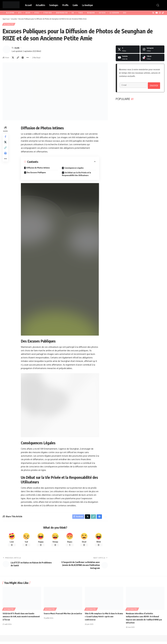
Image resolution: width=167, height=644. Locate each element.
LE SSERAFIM (114, 13)
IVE (73, 13)
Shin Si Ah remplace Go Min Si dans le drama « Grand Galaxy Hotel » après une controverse (103, 619)
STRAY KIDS (48, 13)
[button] (158, 5)
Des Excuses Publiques (37, 174)
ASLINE (18, 48)
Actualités (9, 25)
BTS (20, 13)
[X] (153, 13)
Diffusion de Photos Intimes (38, 169)
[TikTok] (163, 13)
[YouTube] (157, 13)
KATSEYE (102, 13)
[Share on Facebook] (6, 139)
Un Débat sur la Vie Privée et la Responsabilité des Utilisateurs (77, 176)
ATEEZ (37, 13)
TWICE (80, 13)
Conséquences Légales (74, 170)
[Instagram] (160, 13)
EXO (125, 13)
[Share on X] (13, 59)
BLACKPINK (10, 13)
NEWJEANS (91, 13)
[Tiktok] (152, 58)
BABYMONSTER (62, 13)
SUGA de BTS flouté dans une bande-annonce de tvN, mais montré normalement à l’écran (20, 619)
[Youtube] (128, 58)
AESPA (28, 13)
